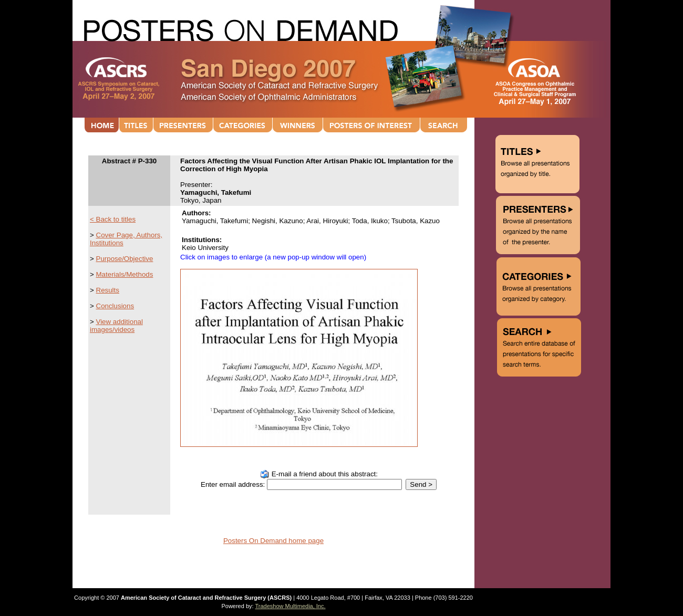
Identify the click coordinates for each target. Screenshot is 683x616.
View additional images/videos (116, 326)
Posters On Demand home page (273, 541)
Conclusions (115, 306)
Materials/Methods (125, 274)
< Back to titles (113, 219)
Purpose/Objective (125, 259)
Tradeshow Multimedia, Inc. (290, 606)
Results (108, 290)
